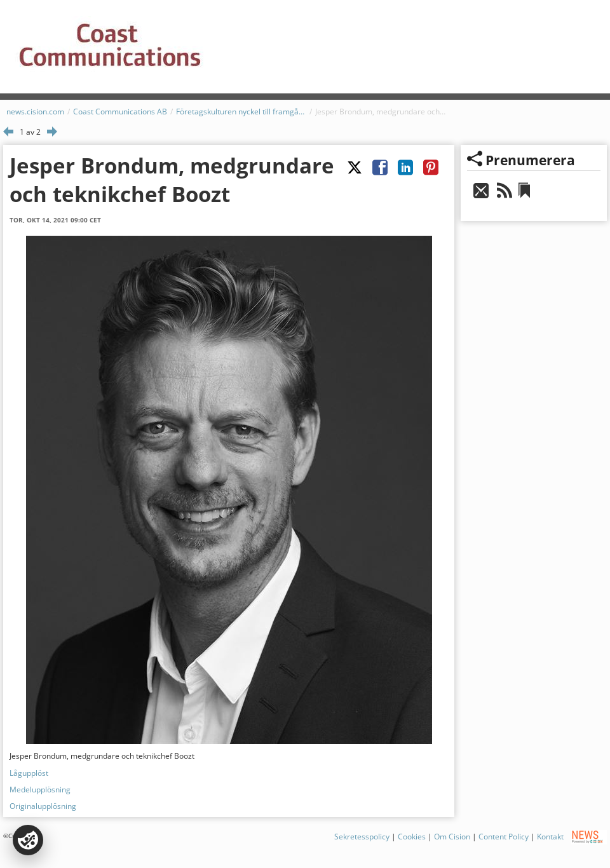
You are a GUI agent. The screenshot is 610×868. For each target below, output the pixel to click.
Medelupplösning (40, 790)
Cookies (412, 837)
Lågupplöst (29, 773)
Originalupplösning (43, 806)
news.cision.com (35, 112)
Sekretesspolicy (362, 837)
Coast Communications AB (120, 112)
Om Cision (452, 837)
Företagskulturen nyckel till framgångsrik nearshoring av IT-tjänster (241, 112)
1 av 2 (30, 132)
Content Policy (504, 837)
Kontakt (550, 837)
